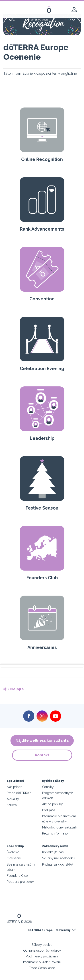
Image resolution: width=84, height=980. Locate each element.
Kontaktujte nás (53, 852)
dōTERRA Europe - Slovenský (49, 930)
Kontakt (42, 755)
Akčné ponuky (52, 804)
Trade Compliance (42, 968)
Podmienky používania (42, 956)
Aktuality (13, 799)
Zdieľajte (14, 689)
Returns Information (56, 833)
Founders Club (17, 876)
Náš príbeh (14, 787)
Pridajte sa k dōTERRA (58, 864)
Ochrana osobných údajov (42, 950)
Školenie (13, 852)
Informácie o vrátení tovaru (42, 962)
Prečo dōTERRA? (19, 793)
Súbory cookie (42, 945)
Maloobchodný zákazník (60, 827)
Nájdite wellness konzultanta (42, 741)
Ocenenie (14, 858)
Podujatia (49, 810)
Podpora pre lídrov (20, 882)
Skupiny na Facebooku (58, 858)
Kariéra (12, 805)
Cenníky (48, 787)
